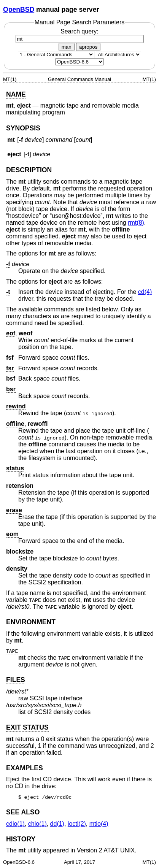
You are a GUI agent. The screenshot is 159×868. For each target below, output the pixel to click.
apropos (88, 47)
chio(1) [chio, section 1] (37, 824)
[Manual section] (56, 55)
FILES (16, 680)
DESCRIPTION (29, 170)
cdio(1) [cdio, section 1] (15, 824)
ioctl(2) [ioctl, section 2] (77, 824)
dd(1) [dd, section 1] (57, 824)
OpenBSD (19, 10)
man (67, 47)
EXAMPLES (25, 768)
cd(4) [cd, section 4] (145, 292)
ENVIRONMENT (31, 622)
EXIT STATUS (27, 727)
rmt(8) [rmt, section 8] (136, 223)
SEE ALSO (23, 812)
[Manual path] (79, 62)
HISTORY (21, 839)
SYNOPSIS (23, 128)
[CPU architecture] (118, 55)
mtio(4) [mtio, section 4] (99, 824)
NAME (16, 94)
